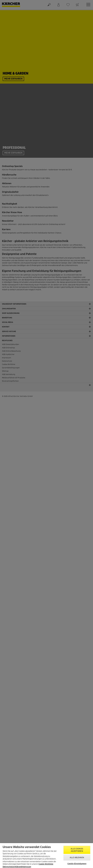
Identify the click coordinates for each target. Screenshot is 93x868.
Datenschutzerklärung (12, 867)
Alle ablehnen (77, 858)
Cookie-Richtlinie (46, 864)
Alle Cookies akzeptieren (77, 850)
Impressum (26, 867)
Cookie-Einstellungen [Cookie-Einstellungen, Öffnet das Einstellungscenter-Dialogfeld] (77, 864)
